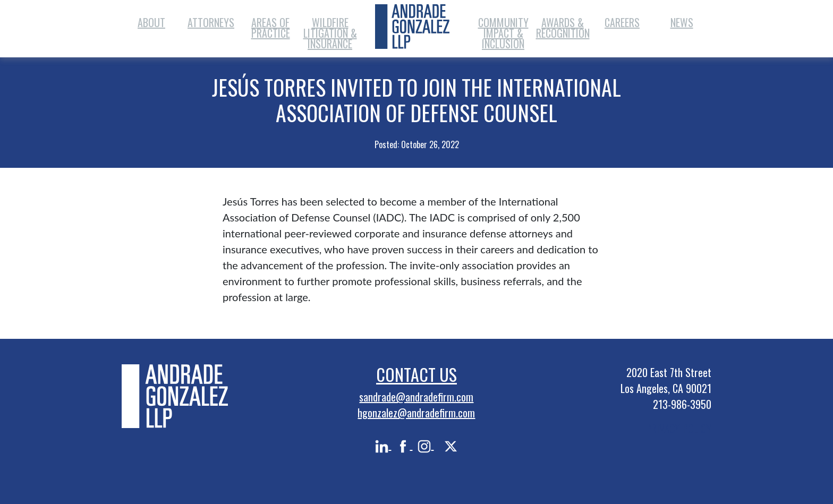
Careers (622, 22)
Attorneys (211, 22)
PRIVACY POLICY (679, 429)
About (151, 22)
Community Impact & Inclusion (503, 33)
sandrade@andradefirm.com (416, 397)
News (682, 22)
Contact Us (416, 374)
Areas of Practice (271, 28)
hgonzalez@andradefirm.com (416, 413)
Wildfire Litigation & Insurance (330, 33)
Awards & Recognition (563, 28)
